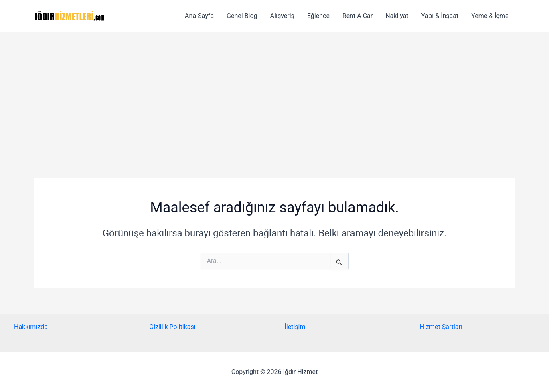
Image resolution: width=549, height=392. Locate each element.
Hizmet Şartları (441, 327)
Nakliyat (397, 16)
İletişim (295, 327)
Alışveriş (282, 16)
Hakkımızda (31, 327)
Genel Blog (242, 16)
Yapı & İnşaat (440, 16)
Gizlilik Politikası (172, 327)
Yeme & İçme (490, 16)
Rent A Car (358, 16)
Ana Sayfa (199, 16)
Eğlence (318, 16)
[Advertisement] (275, 93)
